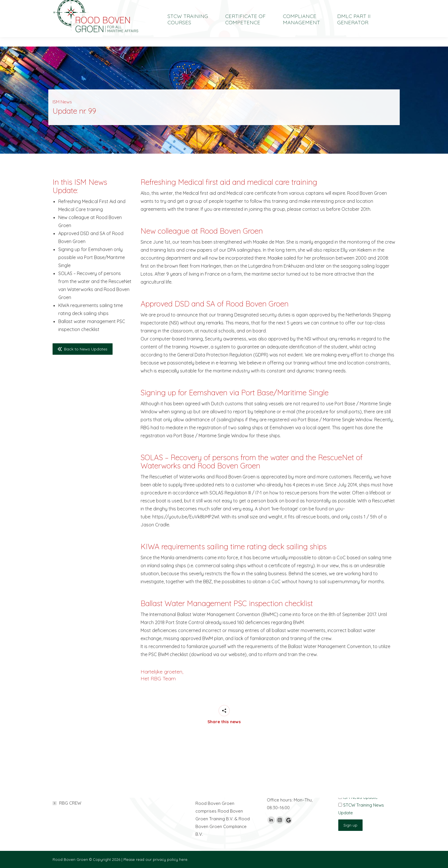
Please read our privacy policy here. (156, 859)
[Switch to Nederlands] (351, 5)
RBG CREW (70, 803)
